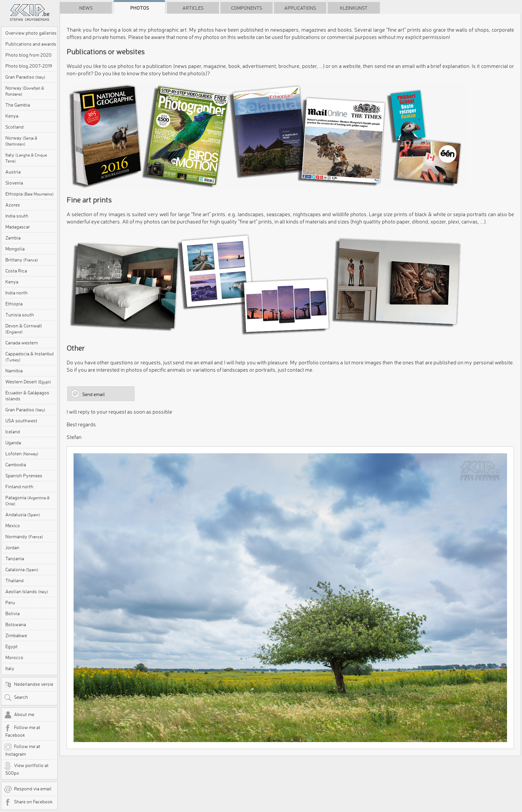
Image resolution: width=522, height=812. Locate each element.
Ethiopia (29, 194)
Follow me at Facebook (22, 731)
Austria (13, 172)
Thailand (14, 581)
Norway (25, 91)
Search (16, 698)
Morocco (14, 657)
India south (17, 216)
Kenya (12, 116)
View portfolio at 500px (26, 769)
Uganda (13, 443)
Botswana (16, 624)
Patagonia (27, 500)
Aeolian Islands (27, 592)
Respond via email (28, 789)
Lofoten (22, 454)
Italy (26, 158)
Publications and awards (31, 44)
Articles (193, 8)
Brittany (22, 260)
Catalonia (22, 570)
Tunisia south (20, 315)
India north (16, 293)
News (86, 8)
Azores (13, 205)
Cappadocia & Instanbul (30, 357)
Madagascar (18, 227)
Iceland (13, 432)
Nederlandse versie (29, 685)
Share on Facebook (28, 802)
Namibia (14, 371)
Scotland (14, 127)
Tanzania (15, 559)
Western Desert (28, 382)
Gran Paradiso (25, 77)
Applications (300, 8)
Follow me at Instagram (22, 750)
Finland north (19, 487)
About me (19, 715)
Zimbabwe (16, 635)
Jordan (12, 548)
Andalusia (23, 515)
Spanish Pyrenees (24, 476)
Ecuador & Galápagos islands (27, 396)
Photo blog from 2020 (28, 55)
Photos (139, 8)
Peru (10, 603)
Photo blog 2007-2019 (29, 66)
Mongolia (15, 249)
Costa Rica (16, 271)
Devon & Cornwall (24, 329)
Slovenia (14, 183)
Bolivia (12, 613)
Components (247, 8)
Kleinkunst (354, 8)
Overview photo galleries (31, 33)
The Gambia (18, 105)
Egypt (11, 646)
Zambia (13, 238)
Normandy (24, 537)
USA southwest (21, 421)
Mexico (13, 526)
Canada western (22, 343)
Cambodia (16, 465)
